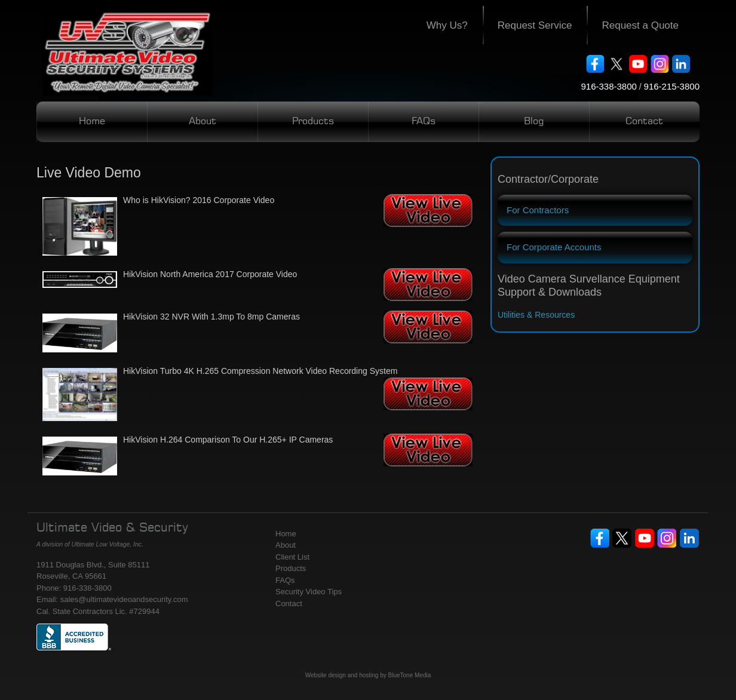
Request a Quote (640, 25)
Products (313, 122)
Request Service (535, 25)
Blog (534, 122)
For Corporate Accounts (554, 247)
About (203, 122)
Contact (644, 122)
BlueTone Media (410, 675)
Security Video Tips (309, 592)
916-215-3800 (672, 86)
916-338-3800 (608, 86)
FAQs (424, 122)
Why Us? (447, 25)
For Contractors (538, 210)
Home (92, 122)
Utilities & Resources (536, 315)
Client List (292, 557)
